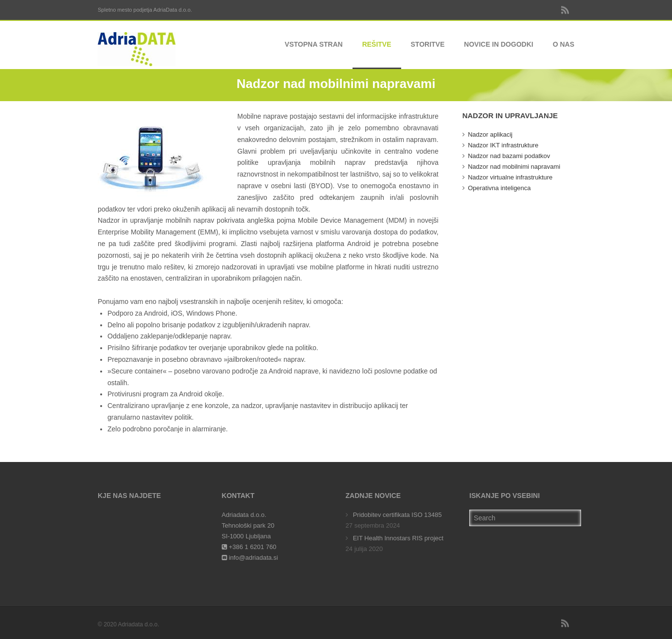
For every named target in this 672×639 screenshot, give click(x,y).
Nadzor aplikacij (490, 134)
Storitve (428, 44)
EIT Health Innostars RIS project (398, 538)
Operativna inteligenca (499, 188)
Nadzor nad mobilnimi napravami (514, 167)
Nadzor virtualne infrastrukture (510, 177)
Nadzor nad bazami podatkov (509, 156)
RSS (565, 10)
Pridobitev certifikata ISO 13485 (398, 515)
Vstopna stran (314, 44)
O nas (564, 44)
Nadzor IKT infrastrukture (503, 145)
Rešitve (377, 44)
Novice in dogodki (498, 44)
